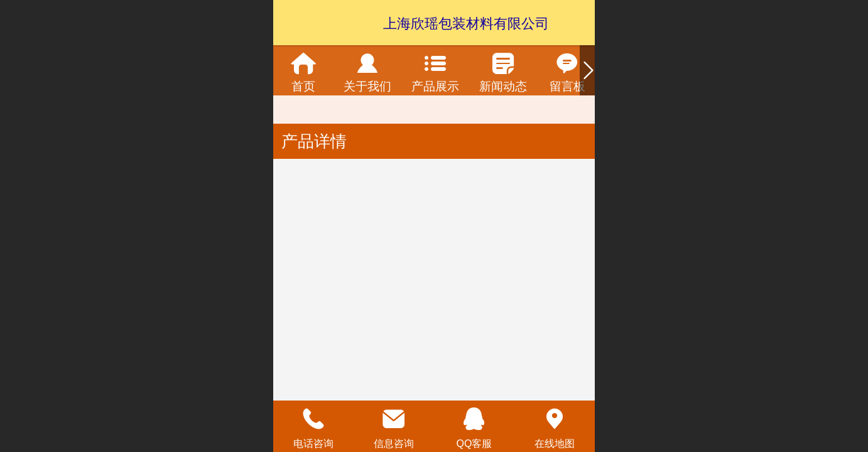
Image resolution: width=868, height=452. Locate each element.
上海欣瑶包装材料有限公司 (466, 24)
